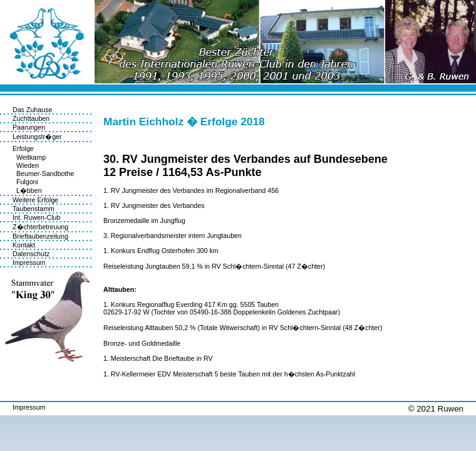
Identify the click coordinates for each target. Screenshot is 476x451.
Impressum (29, 262)
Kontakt (24, 245)
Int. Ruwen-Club (36, 217)
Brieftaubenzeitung (40, 236)
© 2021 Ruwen (436, 409)
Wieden (26, 165)
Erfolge (23, 148)
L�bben (27, 190)
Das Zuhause (32, 110)
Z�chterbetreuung (40, 227)
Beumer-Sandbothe (43, 174)
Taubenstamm (34, 209)
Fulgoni (25, 182)
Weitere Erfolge (35, 200)
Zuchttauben (31, 118)
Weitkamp (29, 157)
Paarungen (29, 127)
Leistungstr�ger (37, 137)
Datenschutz (31, 254)
